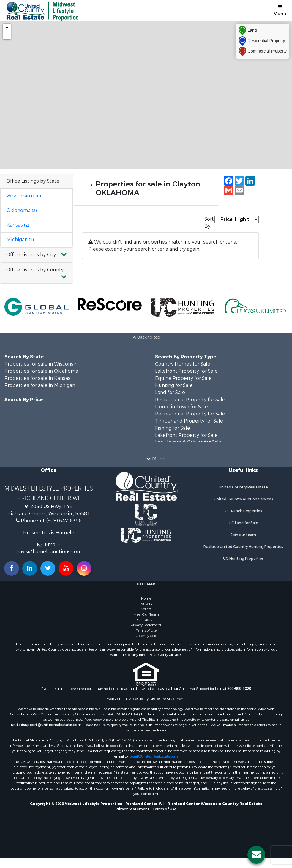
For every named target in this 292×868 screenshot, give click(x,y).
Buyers (146, 604)
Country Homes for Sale (183, 364)
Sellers (146, 609)
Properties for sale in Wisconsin (41, 364)
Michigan (20, 239)
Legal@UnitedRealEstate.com (154, 756)
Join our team (243, 535)
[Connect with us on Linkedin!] (30, 568)
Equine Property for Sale (183, 378)
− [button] (7, 35)
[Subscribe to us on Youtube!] (66, 568)
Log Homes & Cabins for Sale (188, 442)
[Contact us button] (256, 855)
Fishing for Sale (173, 428)
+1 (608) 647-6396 (60, 521)
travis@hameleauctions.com (49, 552)
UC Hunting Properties (243, 559)
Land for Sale (170, 392)
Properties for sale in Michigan (40, 385)
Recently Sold (146, 636)
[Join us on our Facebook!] (12, 568)
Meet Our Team (146, 614)
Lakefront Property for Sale (186, 371)
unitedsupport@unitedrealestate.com (46, 725)
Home (146, 598)
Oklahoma (22, 210)
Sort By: (209, 223)
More (155, 459)
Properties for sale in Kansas (37, 378)
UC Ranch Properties (243, 511)
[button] (37, 255)
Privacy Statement (146, 625)
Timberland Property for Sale (189, 421)
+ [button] (7, 28)
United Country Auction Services (243, 499)
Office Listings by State (33, 181)
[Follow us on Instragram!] (84, 568)
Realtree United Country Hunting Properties (243, 547)
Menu (280, 11)
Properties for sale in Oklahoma (41, 371)
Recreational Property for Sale (190, 400)
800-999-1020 (239, 689)
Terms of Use (146, 630)
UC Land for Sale (243, 523)
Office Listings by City (31, 255)
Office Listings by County (35, 270)
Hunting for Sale (174, 385)
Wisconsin (24, 196)
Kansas (18, 225)
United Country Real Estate (243, 487)
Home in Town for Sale (181, 407)
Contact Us (146, 620)
